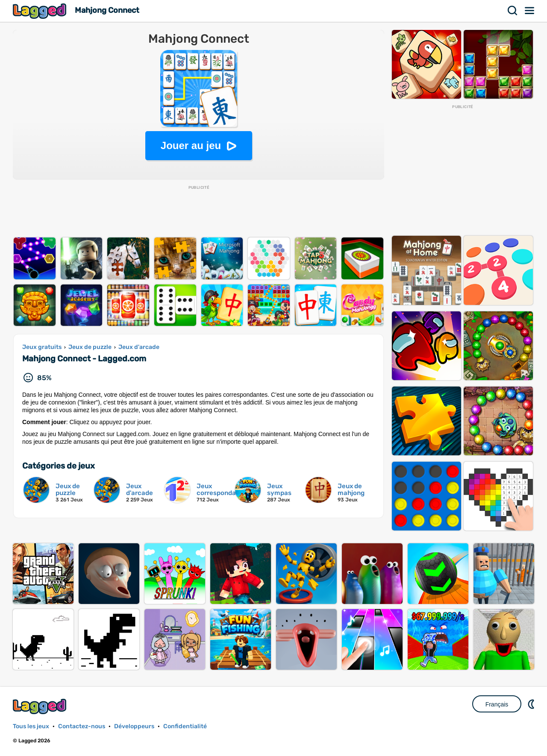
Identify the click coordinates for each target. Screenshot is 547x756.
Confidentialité (185, 726)
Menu (530, 11)
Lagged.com (41, 706)
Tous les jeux (31, 726)
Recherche (513, 11)
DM (532, 704)
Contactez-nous (82, 726)
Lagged (41, 11)
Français (497, 704)
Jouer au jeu (191, 145)
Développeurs (134, 726)
